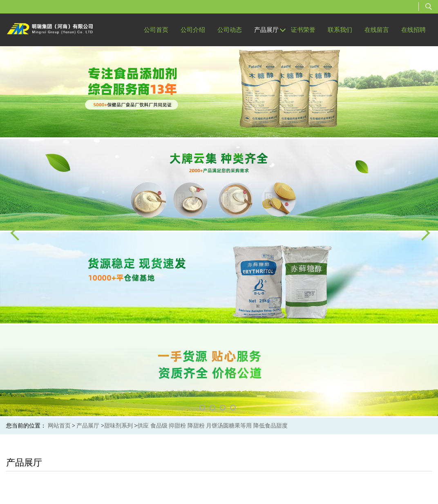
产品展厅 (88, 426)
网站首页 (59, 426)
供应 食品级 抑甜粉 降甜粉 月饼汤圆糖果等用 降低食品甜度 (212, 426)
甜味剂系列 (118, 426)
